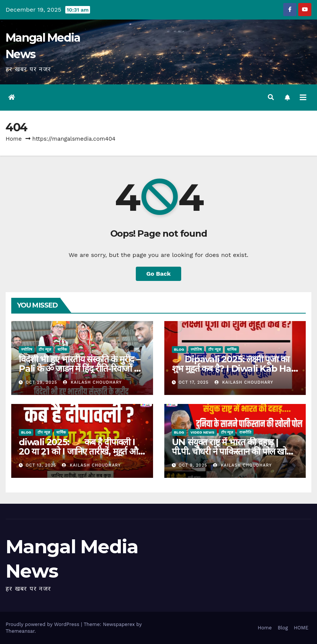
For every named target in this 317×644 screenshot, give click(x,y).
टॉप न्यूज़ (45, 349)
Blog (179, 349)
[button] (271, 97)
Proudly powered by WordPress (43, 624)
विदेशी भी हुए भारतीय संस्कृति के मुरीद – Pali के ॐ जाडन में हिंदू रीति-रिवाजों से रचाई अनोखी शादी (80, 369)
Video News (203, 432)
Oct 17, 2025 (194, 382)
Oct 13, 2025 (41, 465)
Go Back (158, 274)
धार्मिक (62, 349)
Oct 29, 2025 (42, 382)
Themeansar (20, 631)
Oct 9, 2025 (193, 465)
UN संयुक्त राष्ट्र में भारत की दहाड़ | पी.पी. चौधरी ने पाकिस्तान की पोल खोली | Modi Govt (233, 451)
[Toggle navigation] (303, 98)
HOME (301, 628)
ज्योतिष (27, 349)
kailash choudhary (92, 382)
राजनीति (245, 432)
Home (14, 139)
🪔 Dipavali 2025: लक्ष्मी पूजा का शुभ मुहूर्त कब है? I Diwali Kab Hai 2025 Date (233, 369)
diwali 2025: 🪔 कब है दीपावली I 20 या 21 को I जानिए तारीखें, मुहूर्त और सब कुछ (80, 451)
